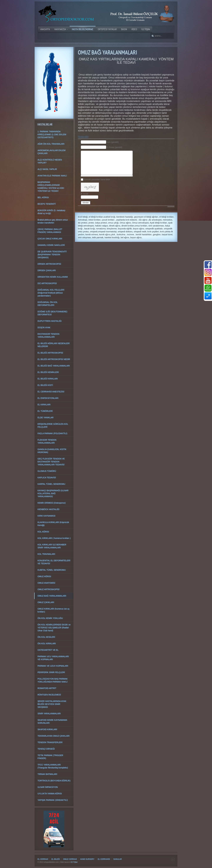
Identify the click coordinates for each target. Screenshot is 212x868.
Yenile (85, 194)
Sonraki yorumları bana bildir (97, 179)
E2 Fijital (74, 862)
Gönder (86, 203)
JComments (171, 207)
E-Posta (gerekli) (114, 147)
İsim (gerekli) (113, 142)
